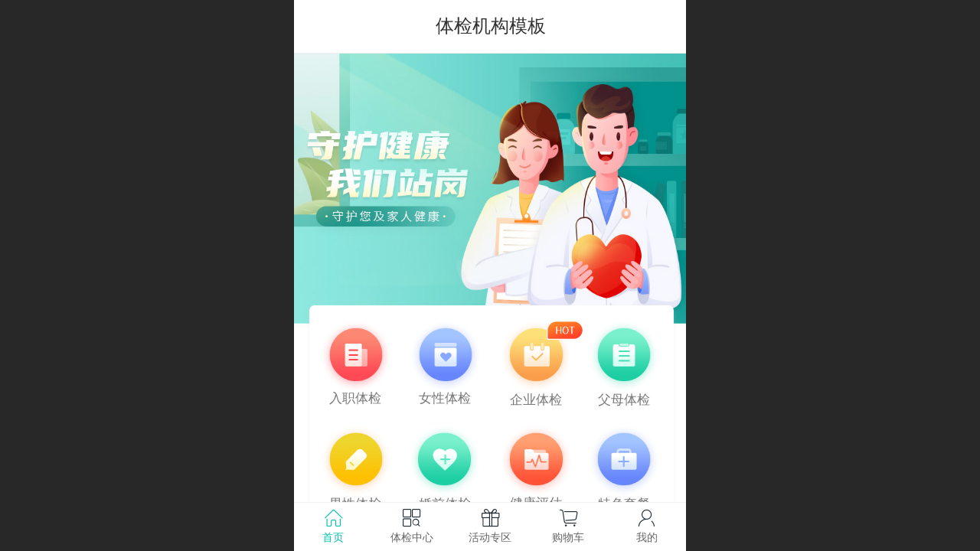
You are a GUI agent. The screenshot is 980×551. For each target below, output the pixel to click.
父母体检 (624, 400)
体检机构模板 (491, 26)
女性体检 (445, 398)
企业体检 (536, 400)
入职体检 (355, 398)
